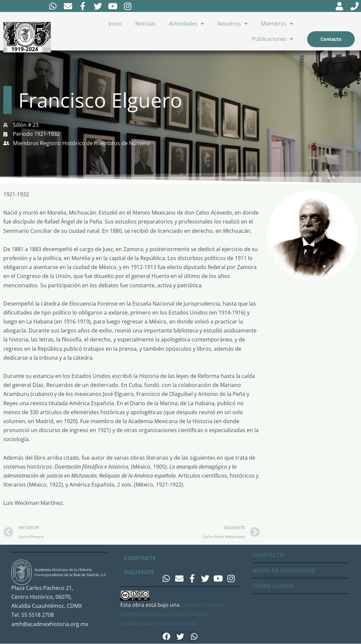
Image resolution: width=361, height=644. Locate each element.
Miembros (277, 24)
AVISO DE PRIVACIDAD (285, 570)
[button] (167, 637)
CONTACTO (269, 555)
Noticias (145, 24)
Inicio (115, 24)
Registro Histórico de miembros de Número (95, 143)
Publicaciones (273, 39)
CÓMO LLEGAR (274, 586)
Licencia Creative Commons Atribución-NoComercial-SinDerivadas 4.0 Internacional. (172, 614)
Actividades (186, 24)
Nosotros (233, 24)
